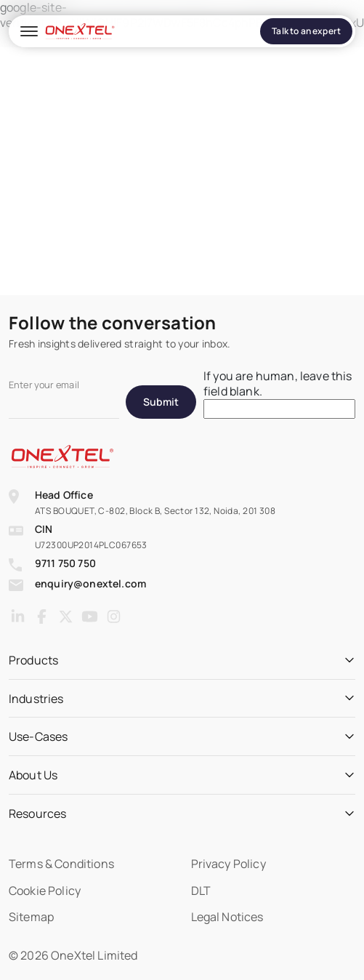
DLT (201, 891)
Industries (36, 699)
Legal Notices (227, 917)
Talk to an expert (306, 31)
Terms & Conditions (61, 864)
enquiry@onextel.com (90, 584)
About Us (33, 775)
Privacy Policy (228, 864)
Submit (161, 402)
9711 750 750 (65, 563)
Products (33, 660)
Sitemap (31, 917)
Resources (37, 814)
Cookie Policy (45, 891)
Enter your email (44, 385)
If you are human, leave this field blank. (278, 384)
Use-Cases (38, 737)
